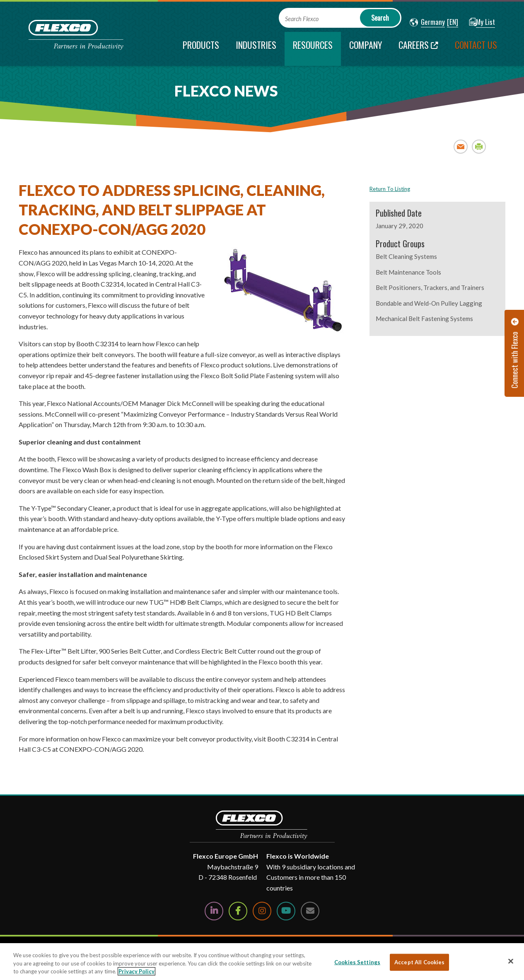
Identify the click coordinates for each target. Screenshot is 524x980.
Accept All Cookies (419, 962)
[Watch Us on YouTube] (286, 911)
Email (461, 146)
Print (479, 146)
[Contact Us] (310, 911)
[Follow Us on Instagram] (262, 911)
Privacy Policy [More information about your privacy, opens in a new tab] (136, 971)
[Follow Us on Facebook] (238, 911)
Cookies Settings (357, 962)
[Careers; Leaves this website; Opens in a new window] (418, 49)
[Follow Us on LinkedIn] (214, 911)
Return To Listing (390, 189)
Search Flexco (302, 19)
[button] (427, 22)
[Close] (511, 961)
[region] (262, 962)
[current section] (313, 49)
